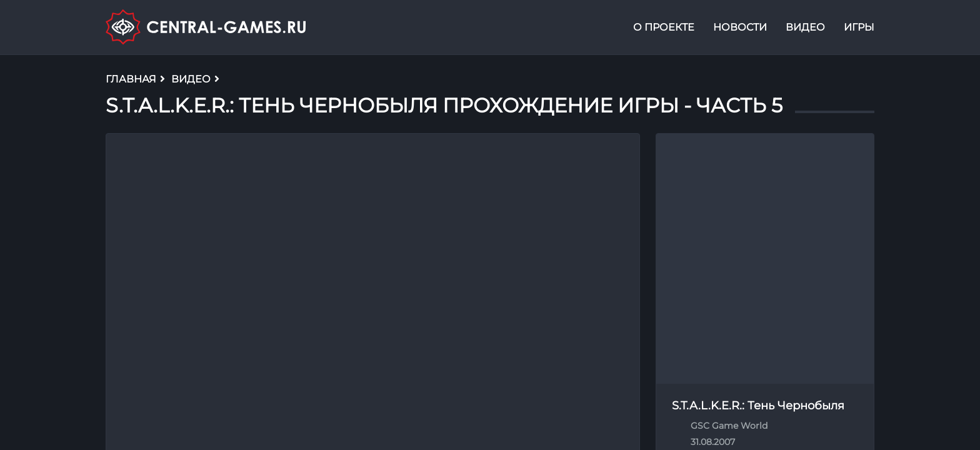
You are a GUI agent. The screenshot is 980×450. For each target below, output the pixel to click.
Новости (740, 27)
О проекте (664, 27)
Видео (805, 27)
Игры (859, 27)
